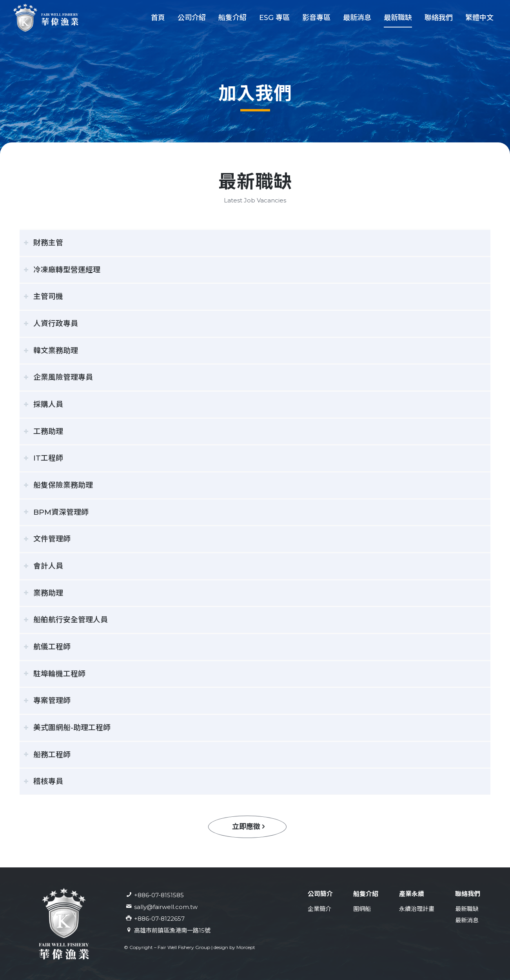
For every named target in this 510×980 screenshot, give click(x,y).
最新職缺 (467, 909)
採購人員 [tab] (43, 404)
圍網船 (362, 909)
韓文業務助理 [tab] (51, 351)
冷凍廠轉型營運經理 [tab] (62, 270)
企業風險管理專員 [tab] (58, 377)
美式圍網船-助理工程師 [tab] (67, 728)
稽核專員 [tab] (43, 781)
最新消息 (467, 920)
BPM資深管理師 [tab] (56, 512)
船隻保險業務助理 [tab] (58, 485)
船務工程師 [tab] (47, 755)
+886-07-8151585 (159, 895)
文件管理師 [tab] (47, 539)
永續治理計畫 (417, 909)
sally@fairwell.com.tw (166, 907)
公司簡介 (320, 894)
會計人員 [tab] (43, 566)
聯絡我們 (468, 894)
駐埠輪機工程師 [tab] (54, 674)
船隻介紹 (366, 894)
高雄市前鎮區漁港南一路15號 (172, 930)
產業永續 (412, 894)
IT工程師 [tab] (43, 458)
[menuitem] (158, 18)
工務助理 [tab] (43, 431)
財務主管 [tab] (43, 243)
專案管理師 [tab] (47, 700)
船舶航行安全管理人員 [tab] (66, 620)
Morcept (246, 947)
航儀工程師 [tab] (47, 647)
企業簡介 (319, 909)
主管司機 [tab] (43, 296)
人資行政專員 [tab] (51, 323)
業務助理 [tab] (43, 593)
